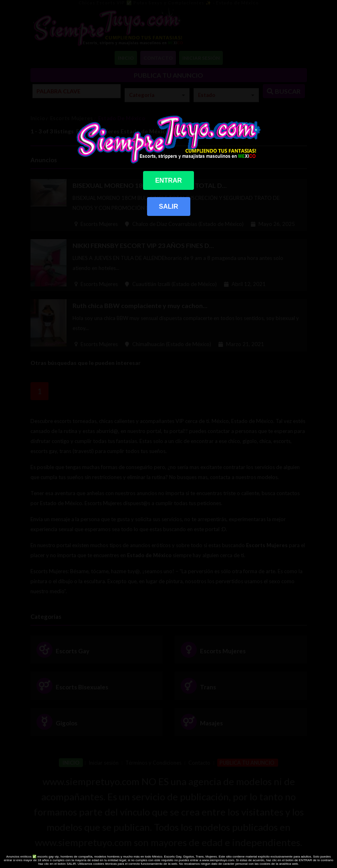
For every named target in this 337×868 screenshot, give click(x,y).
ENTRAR (168, 180)
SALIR (169, 206)
